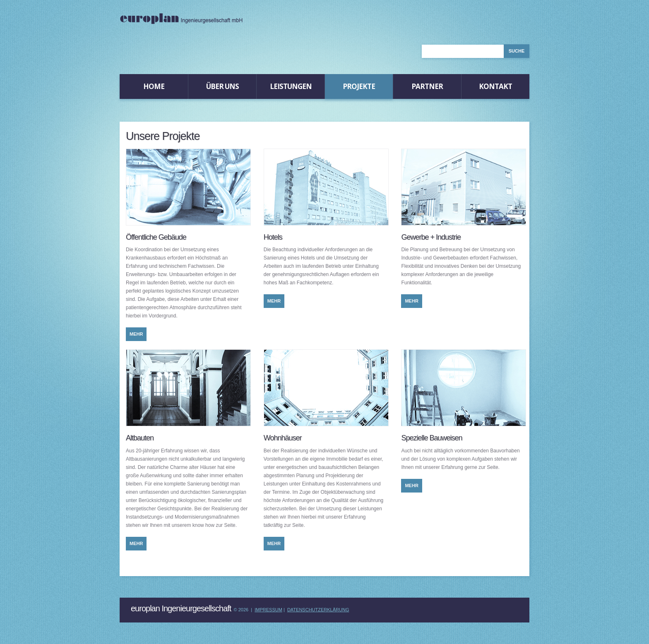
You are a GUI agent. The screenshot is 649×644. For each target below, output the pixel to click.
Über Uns (222, 86)
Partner (427, 86)
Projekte (359, 86)
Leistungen (291, 86)
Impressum (268, 610)
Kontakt (495, 86)
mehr (136, 334)
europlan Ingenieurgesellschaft (181, 608)
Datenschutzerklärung (318, 610)
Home (154, 86)
